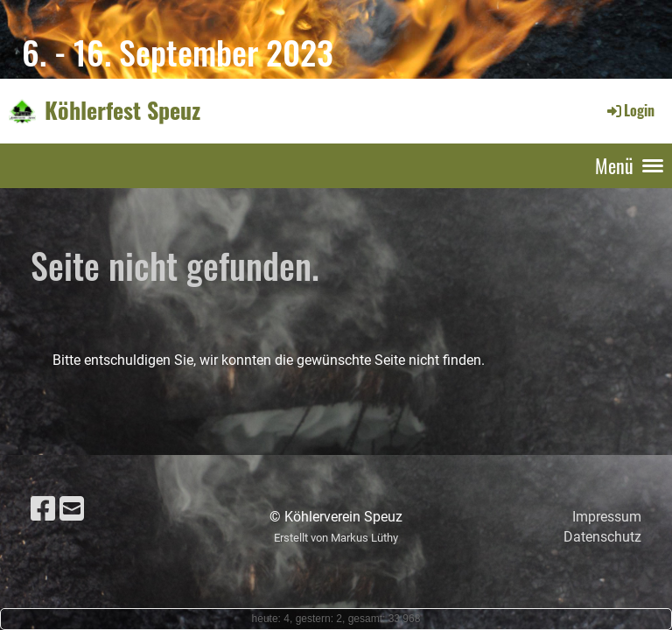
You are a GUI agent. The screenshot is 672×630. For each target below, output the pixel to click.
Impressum (607, 517)
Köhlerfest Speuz (122, 110)
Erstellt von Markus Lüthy (336, 538)
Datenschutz (602, 537)
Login (630, 110)
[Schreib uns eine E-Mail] (72, 509)
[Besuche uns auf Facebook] (43, 509)
